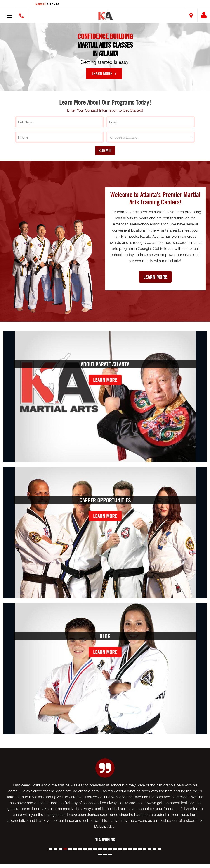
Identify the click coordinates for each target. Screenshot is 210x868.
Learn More (104, 73)
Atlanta (47, 4)
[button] (106, 16)
